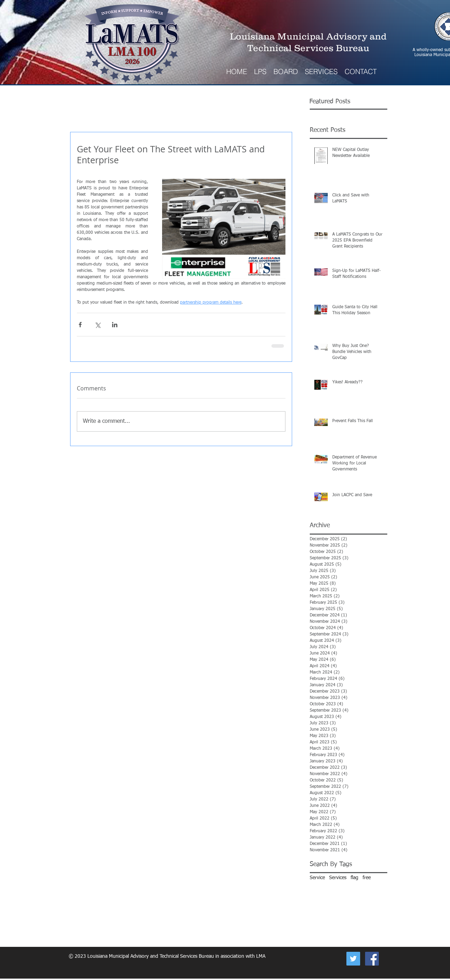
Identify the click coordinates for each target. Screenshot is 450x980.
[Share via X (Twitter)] (97, 325)
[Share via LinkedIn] (115, 325)
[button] (321, 71)
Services (338, 878)
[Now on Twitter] (353, 959)
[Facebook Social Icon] (372, 959)
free (367, 878)
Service (317, 878)
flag (355, 878)
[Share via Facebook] (80, 325)
